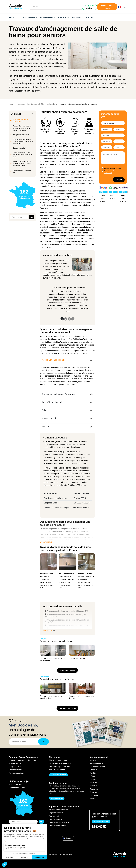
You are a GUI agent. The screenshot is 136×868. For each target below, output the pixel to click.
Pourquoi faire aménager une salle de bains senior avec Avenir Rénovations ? (23, 128)
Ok (32, 217)
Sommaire (16, 114)
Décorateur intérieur (97, 763)
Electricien (93, 770)
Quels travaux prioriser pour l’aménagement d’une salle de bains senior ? (23, 141)
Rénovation (14, 17)
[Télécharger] (43, 742)
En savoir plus (47, 542)
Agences (89, 17)
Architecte (93, 760)
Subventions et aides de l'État (60, 763)
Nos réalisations (15, 763)
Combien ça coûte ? (20, 148)
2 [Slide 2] (66, 319)
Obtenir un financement (58, 760)
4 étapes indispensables (21, 135)
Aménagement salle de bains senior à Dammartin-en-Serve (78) (67, 621)
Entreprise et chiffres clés (59, 810)
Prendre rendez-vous (17, 788)
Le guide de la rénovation (58, 775)
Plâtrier (92, 776)
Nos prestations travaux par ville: (22, 171)
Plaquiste (93, 779)
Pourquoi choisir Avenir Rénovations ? (21, 120)
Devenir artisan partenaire (59, 822)
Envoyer (119, 180)
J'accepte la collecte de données (113, 168)
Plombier (93, 773)
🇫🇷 (121, 7)
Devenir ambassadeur (57, 826)
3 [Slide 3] (69, 319)
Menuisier (93, 792)
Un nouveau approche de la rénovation (23, 760)
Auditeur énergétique (97, 767)
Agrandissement (47, 17)
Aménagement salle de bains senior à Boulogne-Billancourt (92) (65, 616)
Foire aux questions (16, 773)
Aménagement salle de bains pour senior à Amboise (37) (66, 627)
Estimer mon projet (16, 785)
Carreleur (93, 786)
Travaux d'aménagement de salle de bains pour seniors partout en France (22, 163)
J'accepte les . (111, 172)
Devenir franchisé (56, 819)
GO (41, 822)
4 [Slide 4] (73, 319)
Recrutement (54, 816)
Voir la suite (49, 631)
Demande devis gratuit (107, 7)
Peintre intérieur (95, 783)
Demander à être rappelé (101, 822)
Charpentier (94, 789)
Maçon (92, 799)
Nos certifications (15, 770)
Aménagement (30, 17)
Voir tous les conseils (67, 708)
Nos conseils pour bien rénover (61, 767)
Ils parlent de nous (56, 813)
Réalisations (77, 17)
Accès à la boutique (57, 798)
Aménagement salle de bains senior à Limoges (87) (67, 611)
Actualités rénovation (57, 770)
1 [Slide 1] (62, 319)
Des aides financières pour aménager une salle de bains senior (23, 155)
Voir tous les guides (67, 670)
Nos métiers (63, 17)
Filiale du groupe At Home (18, 855)
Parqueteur (94, 795)
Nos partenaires (15, 767)
